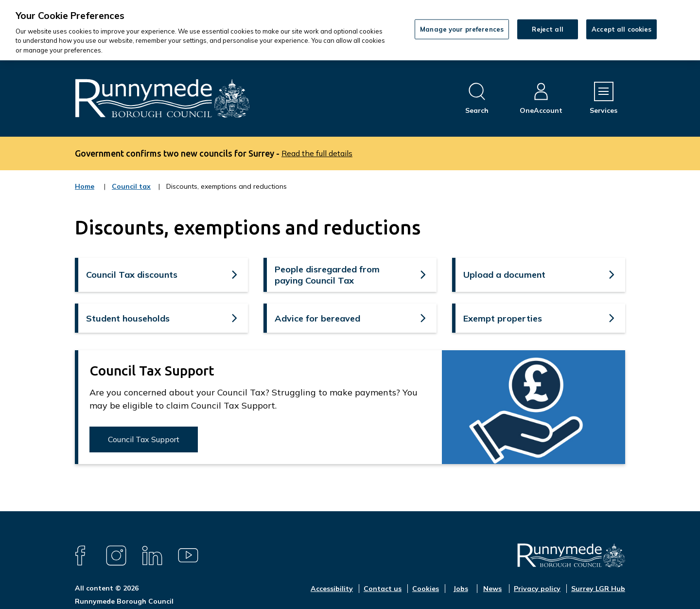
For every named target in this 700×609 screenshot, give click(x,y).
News (492, 589)
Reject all (547, 29)
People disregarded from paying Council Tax (327, 275)
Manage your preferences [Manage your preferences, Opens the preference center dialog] (462, 29)
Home (85, 186)
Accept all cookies (621, 29)
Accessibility (332, 589)
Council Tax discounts (132, 275)
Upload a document (504, 275)
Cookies (426, 589)
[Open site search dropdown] (477, 99)
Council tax (131, 193)
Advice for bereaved (317, 318)
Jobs (461, 589)
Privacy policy (537, 589)
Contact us (383, 589)
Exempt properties (503, 318)
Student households (128, 318)
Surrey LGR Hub (598, 589)
